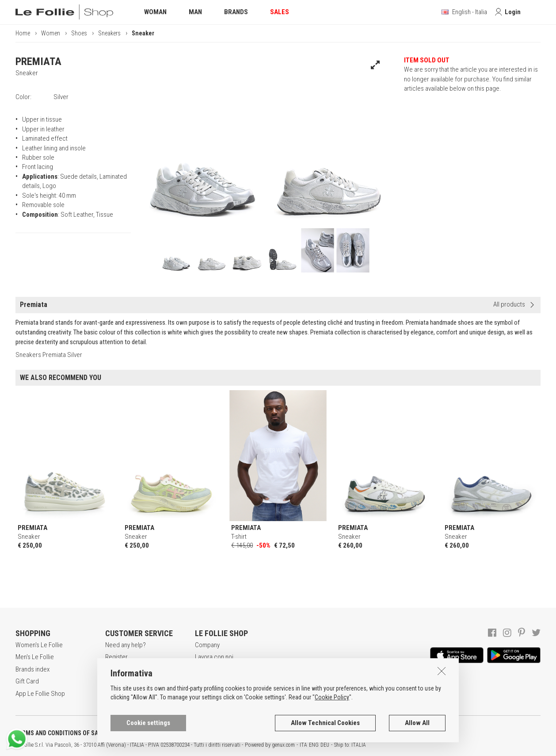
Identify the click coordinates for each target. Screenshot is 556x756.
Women (51, 33)
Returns (115, 694)
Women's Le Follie (39, 645)
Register (116, 657)
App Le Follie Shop (40, 694)
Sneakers (109, 33)
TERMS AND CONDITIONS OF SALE (60, 733)
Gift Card (27, 681)
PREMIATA (38, 61)
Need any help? (126, 645)
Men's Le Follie (35, 657)
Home (23, 33)
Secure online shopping (137, 669)
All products (509, 304)
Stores (204, 681)
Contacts (207, 694)
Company (207, 645)
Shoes (79, 33)
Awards (205, 669)
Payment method (127, 681)
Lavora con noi (214, 657)
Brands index (32, 669)
